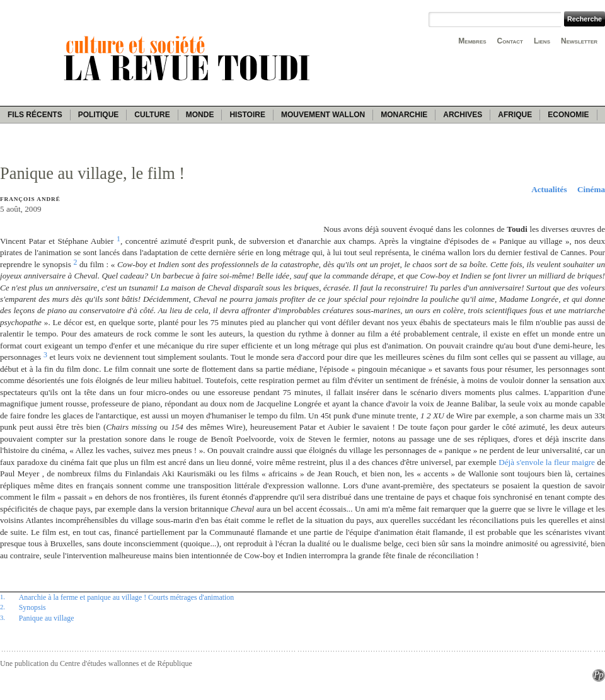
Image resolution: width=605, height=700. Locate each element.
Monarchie (404, 115)
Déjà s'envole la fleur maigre (547, 462)
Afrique (515, 115)
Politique (99, 115)
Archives (463, 115)
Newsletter (579, 41)
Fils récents (35, 115)
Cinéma (591, 189)
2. (3, 607)
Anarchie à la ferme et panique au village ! (83, 597)
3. (3, 617)
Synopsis (32, 607)
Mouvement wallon (323, 115)
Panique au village (47, 618)
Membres (472, 41)
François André (30, 199)
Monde (200, 115)
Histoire (247, 115)
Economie (568, 115)
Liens (542, 41)
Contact (510, 41)
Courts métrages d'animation (191, 597)
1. (3, 597)
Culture (152, 115)
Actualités (549, 189)
